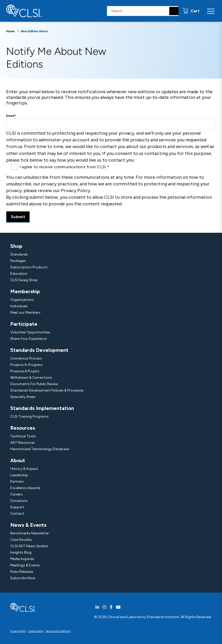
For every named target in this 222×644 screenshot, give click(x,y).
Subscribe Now (23, 578)
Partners (17, 482)
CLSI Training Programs (29, 416)
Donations (19, 501)
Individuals (19, 306)
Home (10, 31)
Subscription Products (29, 267)
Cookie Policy (36, 631)
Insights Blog (21, 552)
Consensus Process (26, 358)
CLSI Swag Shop (24, 280)
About (18, 460)
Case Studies (21, 540)
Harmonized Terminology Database (40, 449)
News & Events (28, 525)
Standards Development (39, 350)
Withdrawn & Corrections (31, 378)
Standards (19, 254)
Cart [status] (194, 11)
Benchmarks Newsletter (30, 533)
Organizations (22, 300)
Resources (23, 428)
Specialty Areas (23, 397)
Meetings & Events (25, 565)
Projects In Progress (26, 365)
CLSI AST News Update (29, 546)
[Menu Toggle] (211, 11)
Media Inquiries (22, 559)
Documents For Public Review (34, 384)
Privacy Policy (18, 631)
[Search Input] (143, 11)
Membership (25, 291)
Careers (17, 494)
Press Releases (22, 572)
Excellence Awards (25, 488)
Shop (16, 246)
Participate (24, 324)
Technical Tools (23, 436)
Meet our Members (25, 313)
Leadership (19, 475)
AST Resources (23, 443)
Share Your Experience (28, 339)
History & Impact (24, 469)
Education (19, 274)
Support (17, 507)
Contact (17, 514)
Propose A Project (25, 371)
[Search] (174, 11)
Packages (18, 261)
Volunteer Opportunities (30, 332)
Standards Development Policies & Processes (47, 390)
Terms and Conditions (58, 631)
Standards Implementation (42, 408)
